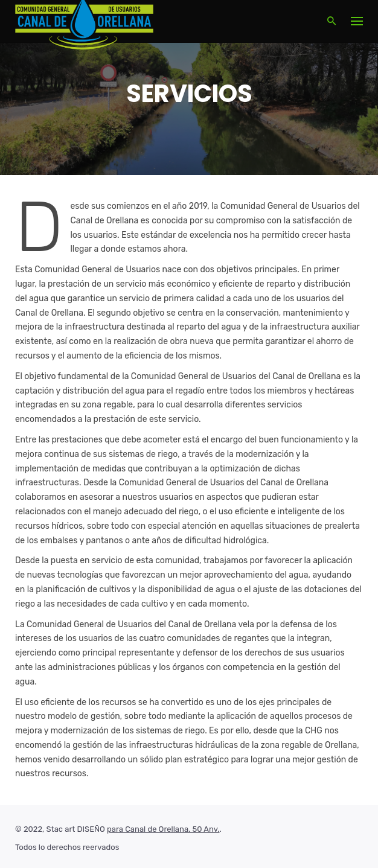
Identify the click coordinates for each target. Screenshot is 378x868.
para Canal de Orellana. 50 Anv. (163, 829)
